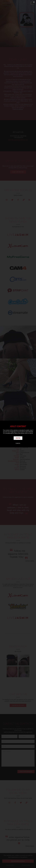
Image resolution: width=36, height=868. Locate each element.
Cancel (18, 443)
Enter (18, 438)
